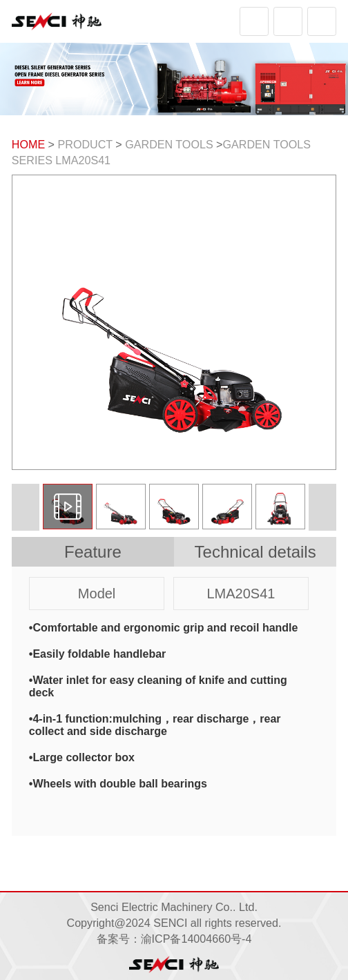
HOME (28, 144)
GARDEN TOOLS (169, 144)
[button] (322, 507)
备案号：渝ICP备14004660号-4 (174, 939)
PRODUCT (85, 144)
